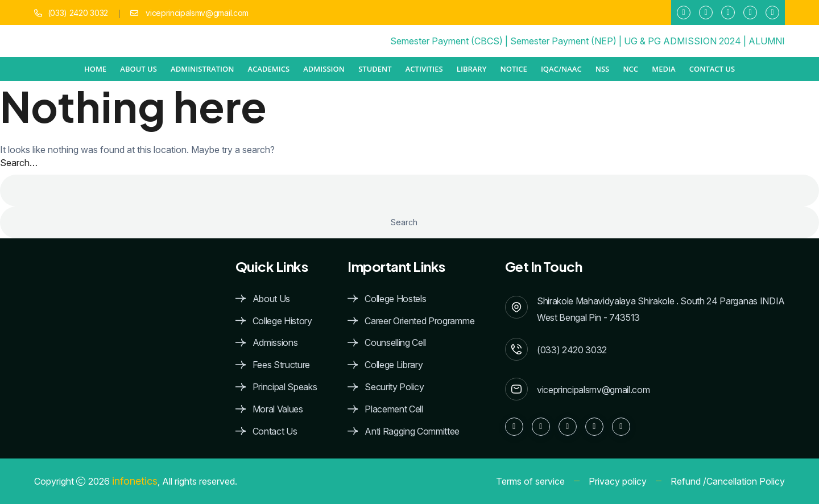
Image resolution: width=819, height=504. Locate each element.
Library (472, 69)
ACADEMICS (269, 69)
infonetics (135, 481)
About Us (271, 299)
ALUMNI (767, 41)
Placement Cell (394, 409)
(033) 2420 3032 (78, 13)
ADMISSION (324, 69)
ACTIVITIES (424, 69)
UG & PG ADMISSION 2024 (682, 41)
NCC (630, 69)
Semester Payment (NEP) (563, 41)
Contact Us (712, 69)
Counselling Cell (395, 343)
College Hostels (395, 299)
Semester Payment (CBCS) (446, 41)
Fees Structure (282, 365)
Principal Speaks (285, 387)
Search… (19, 163)
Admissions (275, 343)
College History (282, 321)
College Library (394, 365)
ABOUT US (138, 69)
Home (95, 69)
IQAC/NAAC (561, 69)
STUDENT (375, 69)
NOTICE (514, 69)
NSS (602, 69)
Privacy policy (618, 481)
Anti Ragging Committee (412, 431)
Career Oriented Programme (419, 321)
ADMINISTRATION (202, 69)
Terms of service (530, 481)
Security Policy (394, 387)
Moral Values (278, 409)
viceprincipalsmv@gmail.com (196, 13)
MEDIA (663, 69)
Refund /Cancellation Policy (728, 481)
